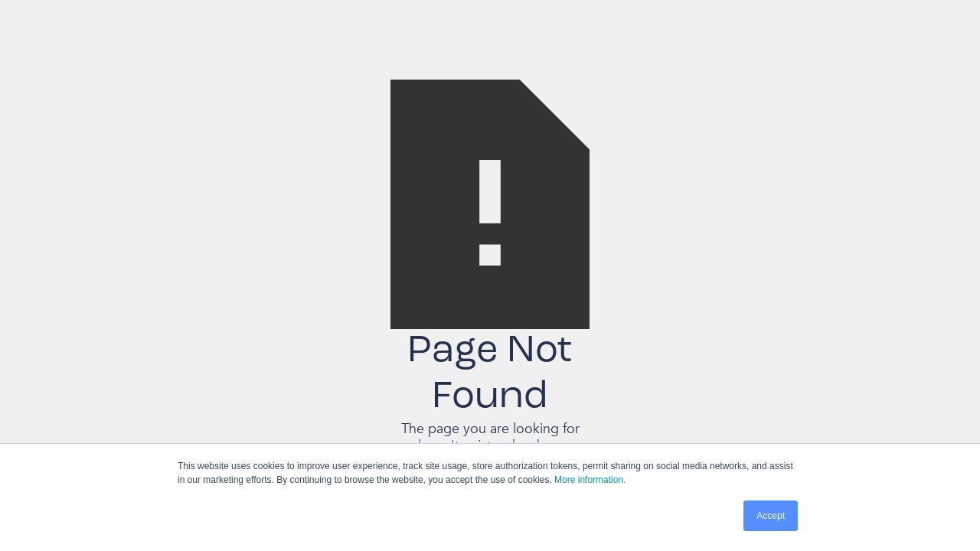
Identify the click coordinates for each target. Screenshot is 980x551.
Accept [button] (771, 516)
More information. (590, 480)
